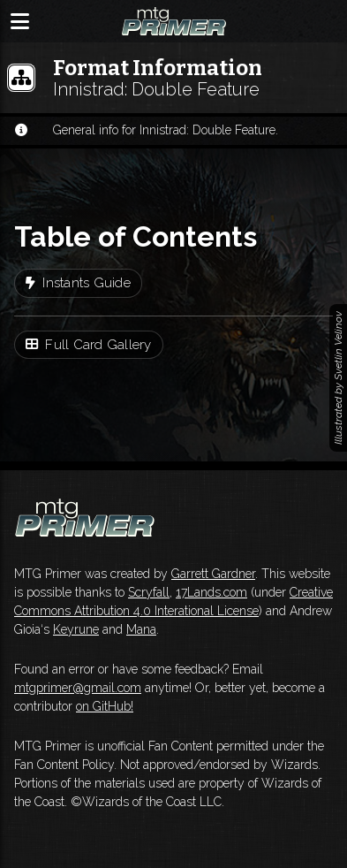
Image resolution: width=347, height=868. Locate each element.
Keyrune (76, 629)
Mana (141, 629)
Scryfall (149, 592)
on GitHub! (105, 706)
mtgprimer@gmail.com (78, 688)
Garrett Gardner (213, 574)
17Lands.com (211, 592)
